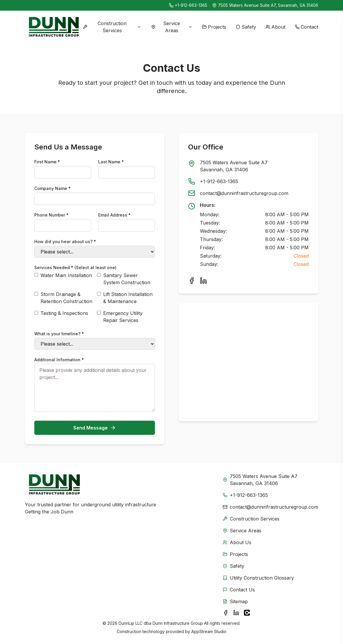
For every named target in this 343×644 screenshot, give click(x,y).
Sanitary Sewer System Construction (127, 279)
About (275, 27)
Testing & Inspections (64, 313)
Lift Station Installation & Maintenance (128, 298)
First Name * (47, 162)
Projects (214, 27)
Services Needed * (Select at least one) (75, 267)
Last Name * (111, 162)
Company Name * (52, 188)
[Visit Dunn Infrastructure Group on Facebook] (226, 613)
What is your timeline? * (59, 334)
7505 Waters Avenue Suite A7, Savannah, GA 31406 (268, 5)
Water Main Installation (66, 275)
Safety (246, 27)
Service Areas (172, 27)
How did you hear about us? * (65, 241)
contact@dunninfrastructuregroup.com (244, 193)
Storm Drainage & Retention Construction (66, 298)
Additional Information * (59, 360)
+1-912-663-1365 (191, 5)
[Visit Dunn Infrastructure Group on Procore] (247, 613)
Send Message (95, 428)
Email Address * (114, 215)
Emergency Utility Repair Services (123, 317)
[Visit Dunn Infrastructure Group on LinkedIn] (236, 613)
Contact (306, 27)
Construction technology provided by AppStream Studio (172, 631)
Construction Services (112, 27)
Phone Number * (51, 215)
